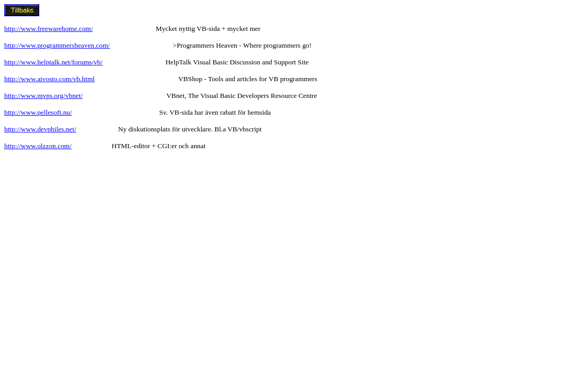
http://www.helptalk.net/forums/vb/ (53, 62)
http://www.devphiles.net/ (40, 129)
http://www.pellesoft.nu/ (38, 112)
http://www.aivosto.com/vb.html (49, 79)
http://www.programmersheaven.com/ (57, 45)
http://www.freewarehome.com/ (48, 29)
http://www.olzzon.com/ (38, 146)
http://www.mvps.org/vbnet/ (43, 96)
